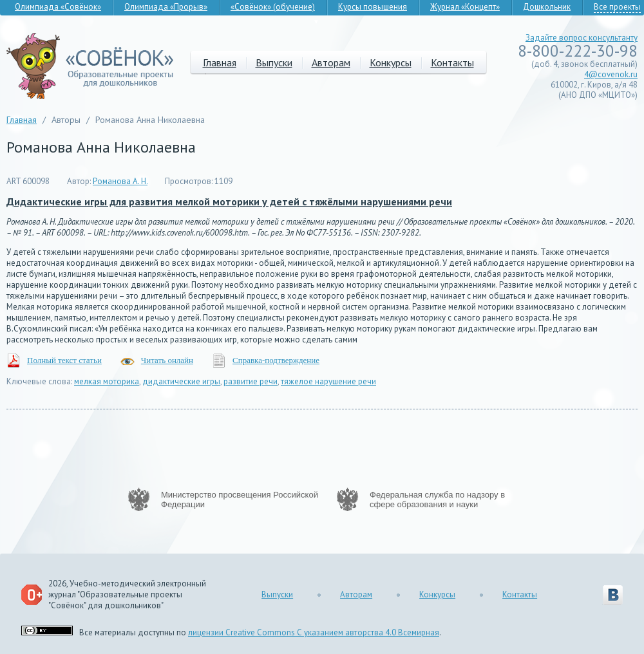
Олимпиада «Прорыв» (166, 7)
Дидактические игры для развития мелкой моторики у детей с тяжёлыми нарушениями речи (229, 201)
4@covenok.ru (611, 74)
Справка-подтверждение (276, 360)
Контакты (452, 62)
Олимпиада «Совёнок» (58, 7)
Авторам (331, 62)
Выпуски (274, 62)
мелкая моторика (107, 381)
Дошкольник (547, 7)
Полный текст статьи (64, 360)
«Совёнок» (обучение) (273, 7)
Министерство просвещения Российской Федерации (240, 500)
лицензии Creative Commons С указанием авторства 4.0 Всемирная (314, 632)
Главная (220, 62)
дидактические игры (181, 381)
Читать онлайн (167, 360)
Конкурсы (391, 62)
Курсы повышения (373, 7)
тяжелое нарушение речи (328, 381)
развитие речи (251, 381)
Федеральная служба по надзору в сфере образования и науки (437, 500)
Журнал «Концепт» (465, 7)
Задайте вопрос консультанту (582, 38)
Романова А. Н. (120, 181)
